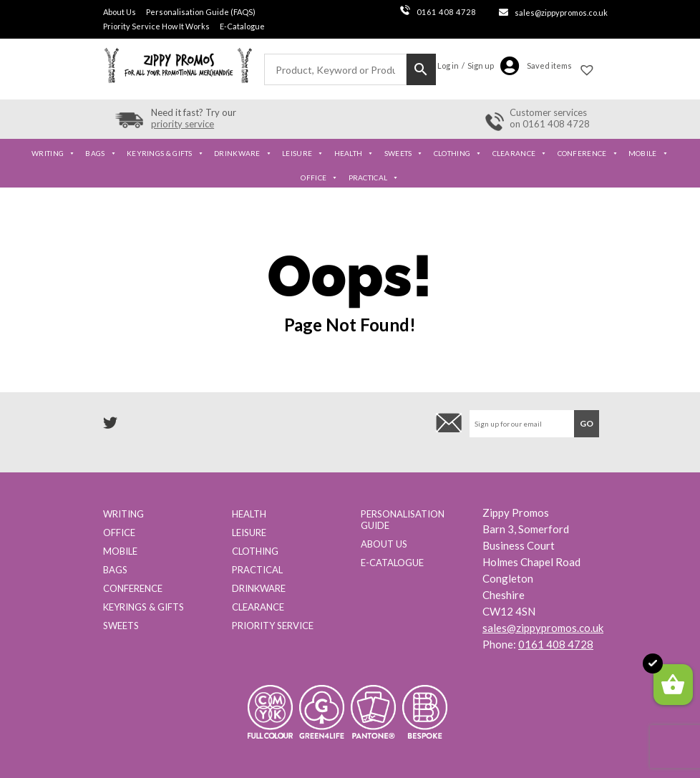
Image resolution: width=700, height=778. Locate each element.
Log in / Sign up (466, 65)
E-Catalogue (242, 26)
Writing (53, 153)
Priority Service (273, 626)
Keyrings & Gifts (165, 153)
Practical (374, 178)
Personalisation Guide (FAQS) (201, 12)
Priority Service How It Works (156, 26)
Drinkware (243, 153)
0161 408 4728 (438, 12)
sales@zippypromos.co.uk (561, 13)
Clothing (458, 153)
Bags (101, 153)
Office (319, 178)
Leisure (303, 153)
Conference (588, 153)
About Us (120, 12)
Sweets (404, 153)
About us (384, 544)
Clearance (520, 153)
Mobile (648, 153)
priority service (183, 124)
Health (354, 153)
